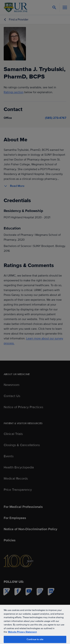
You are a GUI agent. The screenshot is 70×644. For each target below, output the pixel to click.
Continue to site (35, 639)
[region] (35, 624)
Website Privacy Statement (22, 632)
